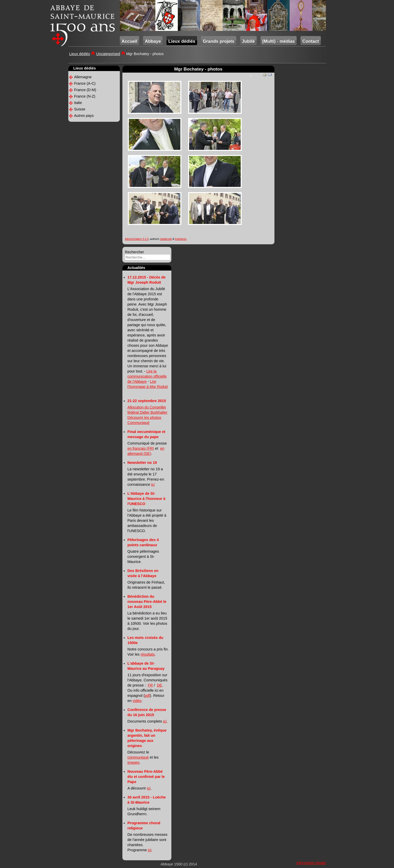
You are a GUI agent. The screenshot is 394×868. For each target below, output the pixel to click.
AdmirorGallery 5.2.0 (137, 239)
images (133, 762)
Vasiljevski (166, 239)
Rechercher (135, 252)
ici (153, 484)
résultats (148, 654)
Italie (78, 103)
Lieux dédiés (182, 41)
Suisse (80, 109)
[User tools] (251, 76)
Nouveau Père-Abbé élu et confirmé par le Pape (146, 777)
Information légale (311, 863)
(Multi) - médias (279, 41)
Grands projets (219, 41)
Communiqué (139, 423)
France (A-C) (85, 83)
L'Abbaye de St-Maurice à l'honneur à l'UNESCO (146, 499)
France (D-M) (85, 90)
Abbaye (153, 41)
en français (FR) (141, 448)
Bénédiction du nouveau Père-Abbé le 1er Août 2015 (147, 602)
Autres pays (84, 116)
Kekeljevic (181, 239)
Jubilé (248, 41)
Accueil (129, 41)
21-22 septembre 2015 (147, 401)
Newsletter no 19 (142, 463)
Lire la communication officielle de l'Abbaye (147, 376)
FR (150, 685)
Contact (311, 41)
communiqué (138, 757)
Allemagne (83, 77)
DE (160, 685)
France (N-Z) (85, 96)
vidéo (137, 701)
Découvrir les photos (144, 418)
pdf (147, 696)
